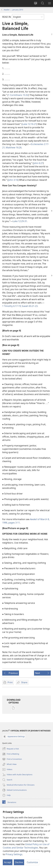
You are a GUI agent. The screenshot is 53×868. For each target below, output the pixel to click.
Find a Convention (12, 759)
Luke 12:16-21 (29, 124)
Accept (8, 862)
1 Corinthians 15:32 (18, 95)
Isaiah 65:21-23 (29, 306)
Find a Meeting (11, 754)
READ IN (7, 17)
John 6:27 (38, 163)
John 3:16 (13, 180)
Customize (32, 862)
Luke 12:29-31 (20, 221)
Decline (19, 862)
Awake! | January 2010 (13, 10)
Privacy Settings (14, 854)
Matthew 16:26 (13, 148)
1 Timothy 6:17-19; (12, 306)
